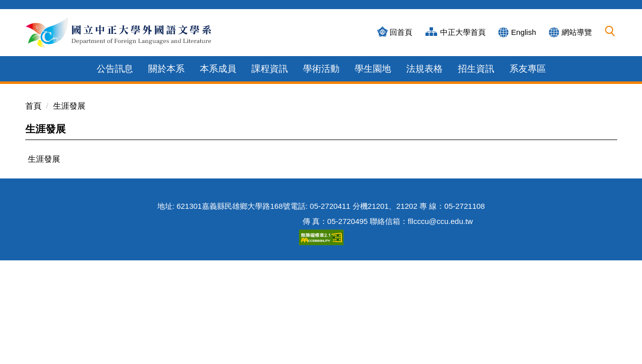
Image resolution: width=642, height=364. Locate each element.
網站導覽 (577, 32)
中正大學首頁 (463, 32)
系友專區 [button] (528, 69)
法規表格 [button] (424, 69)
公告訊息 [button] (115, 69)
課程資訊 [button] (270, 69)
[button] (610, 31)
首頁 (33, 106)
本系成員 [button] (218, 69)
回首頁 (401, 32)
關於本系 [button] (166, 69)
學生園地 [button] (373, 69)
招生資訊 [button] (476, 69)
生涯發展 (69, 106)
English (523, 32)
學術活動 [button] (321, 69)
